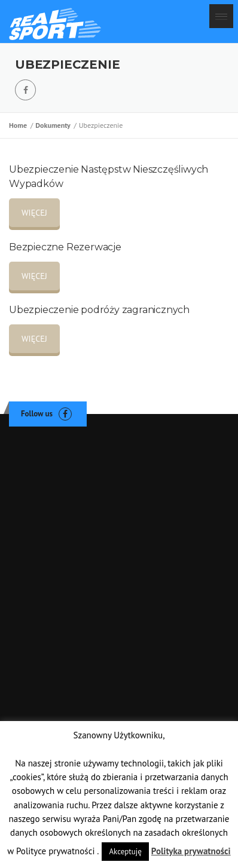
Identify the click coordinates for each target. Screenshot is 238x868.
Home (20, 125)
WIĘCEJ (34, 213)
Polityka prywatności (191, 851)
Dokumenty (54, 125)
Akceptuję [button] (125, 852)
